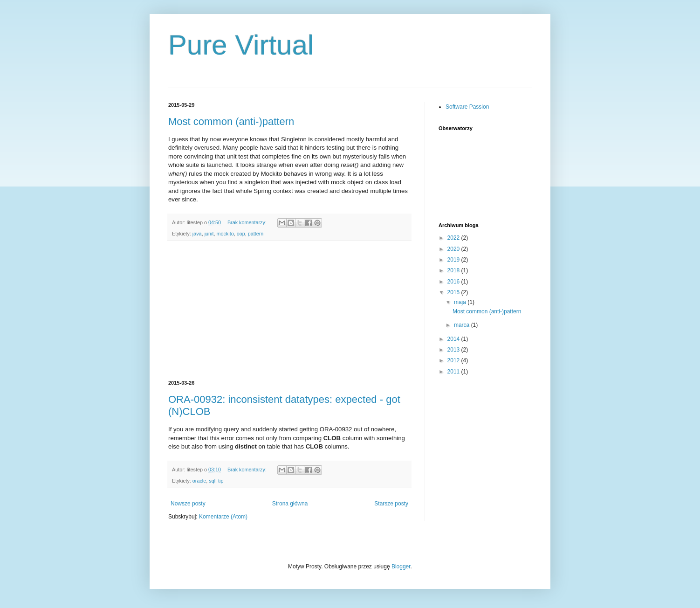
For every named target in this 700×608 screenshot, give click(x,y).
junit (209, 234)
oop (241, 234)
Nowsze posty (188, 504)
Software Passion (467, 107)
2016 (454, 282)
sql (212, 481)
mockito (225, 234)
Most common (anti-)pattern (231, 121)
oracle (199, 481)
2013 (454, 350)
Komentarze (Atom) (223, 517)
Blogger (401, 567)
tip (221, 481)
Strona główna (290, 504)
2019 (454, 260)
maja (461, 302)
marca (463, 325)
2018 (454, 270)
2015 (454, 292)
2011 (454, 372)
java (197, 234)
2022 (454, 238)
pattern (256, 234)
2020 (454, 249)
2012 (454, 360)
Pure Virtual (241, 45)
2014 (454, 339)
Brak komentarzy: (248, 222)
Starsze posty (391, 504)
